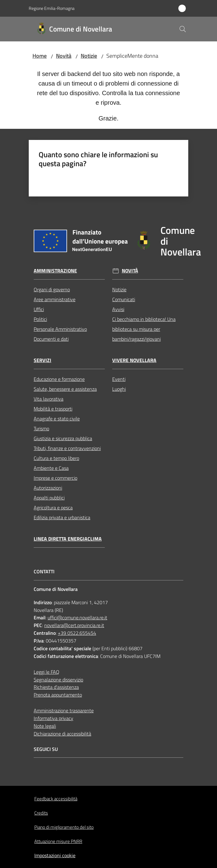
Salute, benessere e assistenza (65, 389)
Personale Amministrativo (60, 329)
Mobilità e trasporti (53, 409)
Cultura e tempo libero (56, 458)
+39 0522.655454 (77, 633)
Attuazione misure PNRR (58, 841)
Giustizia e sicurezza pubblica (63, 438)
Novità (64, 56)
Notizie (89, 56)
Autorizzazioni (48, 488)
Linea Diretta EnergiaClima (68, 539)
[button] (183, 29)
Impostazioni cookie (55, 855)
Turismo (41, 428)
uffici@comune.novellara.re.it (77, 617)
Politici (40, 319)
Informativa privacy (53, 718)
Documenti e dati (51, 339)
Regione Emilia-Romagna (52, 8)
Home (40, 56)
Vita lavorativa (49, 399)
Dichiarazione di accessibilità (62, 734)
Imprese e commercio (55, 478)
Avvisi (118, 309)
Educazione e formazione (59, 379)
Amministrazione (55, 271)
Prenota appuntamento (58, 695)
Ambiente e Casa (51, 468)
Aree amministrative (55, 299)
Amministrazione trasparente (64, 710)
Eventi (119, 379)
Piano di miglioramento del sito (64, 827)
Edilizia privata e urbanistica (62, 517)
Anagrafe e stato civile (57, 419)
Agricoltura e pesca (53, 508)
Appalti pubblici (49, 498)
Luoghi (119, 389)
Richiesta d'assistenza (56, 687)
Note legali (45, 726)
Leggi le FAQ (47, 672)
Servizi (43, 360)
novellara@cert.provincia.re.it (74, 625)
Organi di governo (52, 289)
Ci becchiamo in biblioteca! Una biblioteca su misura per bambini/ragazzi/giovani (144, 329)
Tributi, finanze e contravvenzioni (67, 448)
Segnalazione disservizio (58, 680)
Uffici (39, 309)
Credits (41, 813)
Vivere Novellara (134, 360)
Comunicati (124, 299)
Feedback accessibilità (56, 799)
